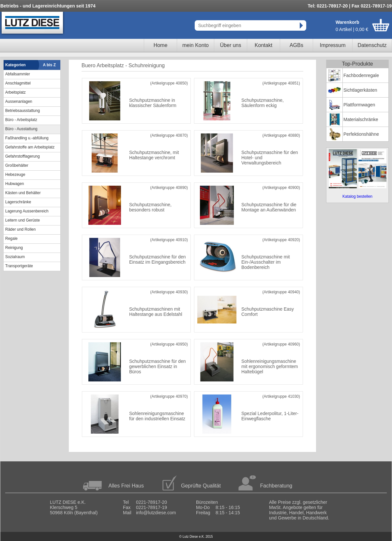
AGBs (296, 45)
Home (161, 45)
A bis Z (50, 65)
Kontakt (264, 45)
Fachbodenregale (361, 75)
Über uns (231, 45)
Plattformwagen (359, 105)
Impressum (332, 45)
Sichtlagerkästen (360, 90)
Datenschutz (372, 45)
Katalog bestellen (357, 196)
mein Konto (196, 45)
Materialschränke (361, 119)
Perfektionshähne (361, 134)
